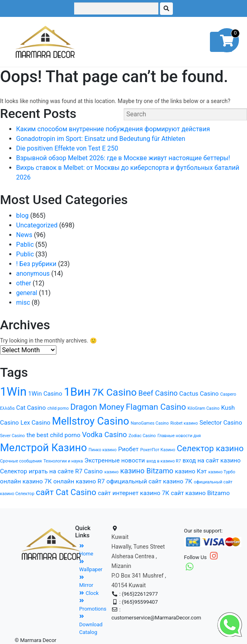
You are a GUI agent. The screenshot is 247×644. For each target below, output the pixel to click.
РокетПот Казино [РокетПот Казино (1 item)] (158, 450)
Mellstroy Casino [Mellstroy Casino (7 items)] (91, 421)
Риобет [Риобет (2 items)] (128, 449)
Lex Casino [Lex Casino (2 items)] (35, 423)
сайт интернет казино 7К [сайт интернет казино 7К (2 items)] (134, 493)
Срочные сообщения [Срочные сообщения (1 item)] (21, 461)
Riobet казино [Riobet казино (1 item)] (184, 423)
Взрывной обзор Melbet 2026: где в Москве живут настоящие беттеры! (123, 158)
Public (25, 254)
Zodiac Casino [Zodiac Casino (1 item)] (142, 436)
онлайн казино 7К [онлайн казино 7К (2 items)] (26, 481)
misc (23, 302)
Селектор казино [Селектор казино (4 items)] (210, 448)
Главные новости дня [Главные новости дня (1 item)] (179, 436)
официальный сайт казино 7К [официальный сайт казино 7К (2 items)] (149, 481)
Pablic (25, 245)
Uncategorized (37, 225)
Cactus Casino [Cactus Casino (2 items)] (199, 394)
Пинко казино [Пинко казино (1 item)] (103, 450)
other (24, 283)
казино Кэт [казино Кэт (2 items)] (191, 471)
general (27, 293)
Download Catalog (91, 624)
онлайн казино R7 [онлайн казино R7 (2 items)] (79, 481)
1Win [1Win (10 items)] (13, 392)
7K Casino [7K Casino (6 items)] (115, 392)
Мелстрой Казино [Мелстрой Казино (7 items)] (44, 448)
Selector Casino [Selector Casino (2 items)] (221, 423)
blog (22, 216)
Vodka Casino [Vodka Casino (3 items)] (104, 434)
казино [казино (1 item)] (111, 472)
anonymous (33, 273)
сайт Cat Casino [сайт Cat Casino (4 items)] (66, 492)
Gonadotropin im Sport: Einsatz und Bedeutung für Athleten (101, 139)
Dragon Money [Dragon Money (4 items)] (97, 407)
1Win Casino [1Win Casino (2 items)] (45, 394)
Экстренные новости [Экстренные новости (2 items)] (115, 460)
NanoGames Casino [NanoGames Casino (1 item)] (149, 423)
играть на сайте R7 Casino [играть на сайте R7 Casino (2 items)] (66, 471)
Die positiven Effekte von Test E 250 (67, 148)
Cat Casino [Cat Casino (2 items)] (31, 408)
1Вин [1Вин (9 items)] (77, 392)
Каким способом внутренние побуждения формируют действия (113, 129)
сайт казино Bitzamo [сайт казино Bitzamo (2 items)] (200, 493)
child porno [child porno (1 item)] (58, 408)
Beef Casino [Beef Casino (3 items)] (158, 393)
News (24, 235)
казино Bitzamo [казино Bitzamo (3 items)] (147, 471)
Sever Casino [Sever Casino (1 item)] (12, 436)
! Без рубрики (36, 264)
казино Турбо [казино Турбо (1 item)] (222, 472)
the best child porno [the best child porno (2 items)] (54, 435)
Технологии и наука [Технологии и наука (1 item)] (63, 461)
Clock (89, 593)
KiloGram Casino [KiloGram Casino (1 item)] (204, 408)
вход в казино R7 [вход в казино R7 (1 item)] (164, 461)
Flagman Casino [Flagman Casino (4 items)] (156, 407)
